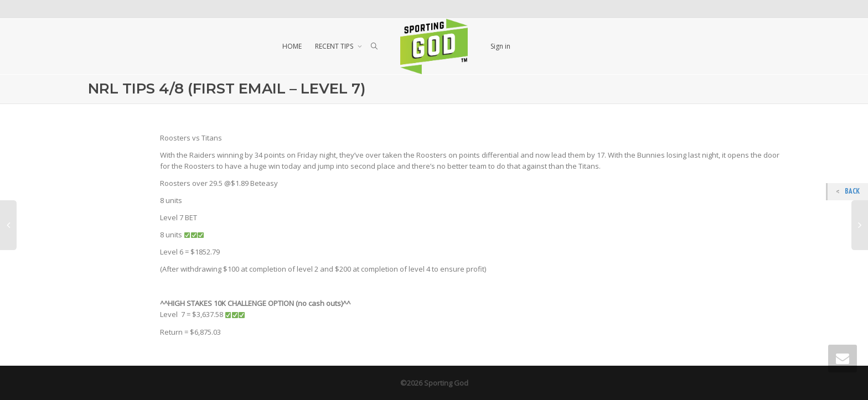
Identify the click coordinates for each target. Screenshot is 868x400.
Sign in (500, 46)
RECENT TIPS (335, 46)
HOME (292, 46)
